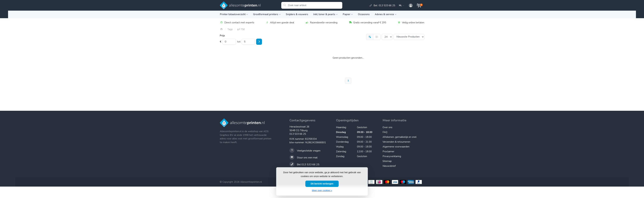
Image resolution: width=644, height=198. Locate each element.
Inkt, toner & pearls (325, 14)
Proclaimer (388, 151)
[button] (409, 6)
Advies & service (386, 14)
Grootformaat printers (267, 14)
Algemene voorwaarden (396, 147)
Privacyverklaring (392, 156)
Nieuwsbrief (389, 166)
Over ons (387, 127)
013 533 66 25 (298, 134)
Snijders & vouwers (297, 14)
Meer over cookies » (322, 190)
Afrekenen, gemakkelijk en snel (400, 137)
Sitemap (387, 161)
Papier (348, 14)
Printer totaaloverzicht (234, 14)
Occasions (364, 14)
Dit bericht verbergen (322, 184)
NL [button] (402, 5)
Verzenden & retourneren (396, 142)
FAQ (385, 132)
